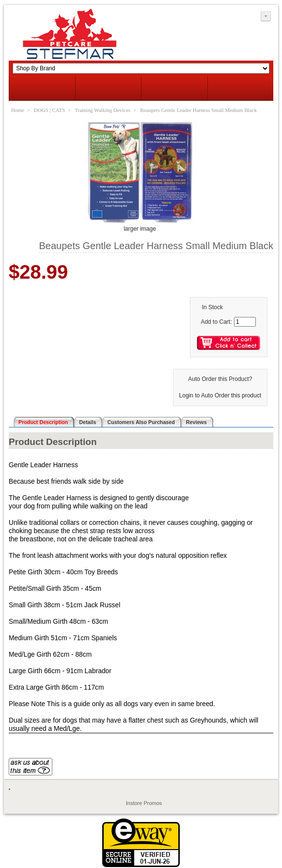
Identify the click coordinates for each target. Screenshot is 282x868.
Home (18, 110)
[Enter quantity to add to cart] (245, 322)
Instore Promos (144, 803)
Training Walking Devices (102, 110)
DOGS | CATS (50, 110)
